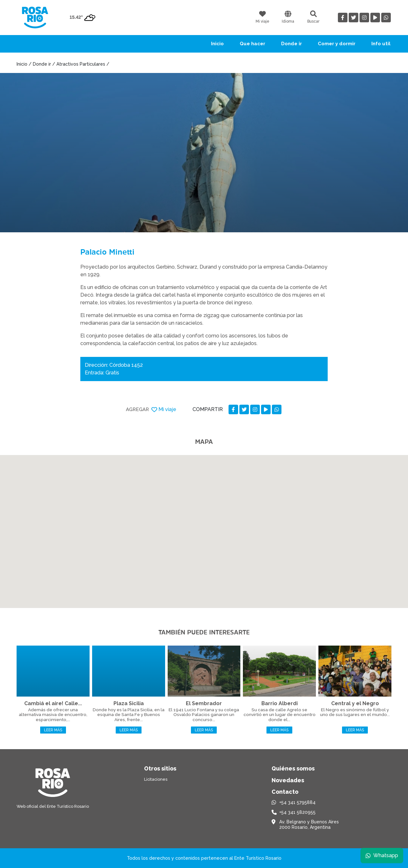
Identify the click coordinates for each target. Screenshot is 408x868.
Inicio (217, 44)
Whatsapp (382, 855)
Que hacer (252, 44)
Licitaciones (156, 779)
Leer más (53, 730)
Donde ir (291, 44)
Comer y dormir (337, 44)
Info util (381, 44)
